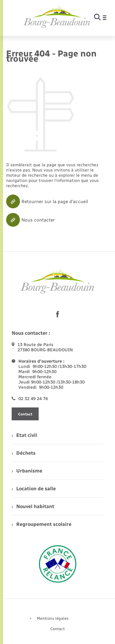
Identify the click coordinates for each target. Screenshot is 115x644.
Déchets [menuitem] (24, 453)
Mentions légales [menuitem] (53, 618)
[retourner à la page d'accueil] (57, 17)
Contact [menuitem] (57, 629)
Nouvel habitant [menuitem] (33, 506)
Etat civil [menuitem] (24, 435)
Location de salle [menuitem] (34, 489)
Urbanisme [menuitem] (27, 471)
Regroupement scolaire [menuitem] (42, 524)
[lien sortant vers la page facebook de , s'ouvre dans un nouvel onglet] (58, 314)
